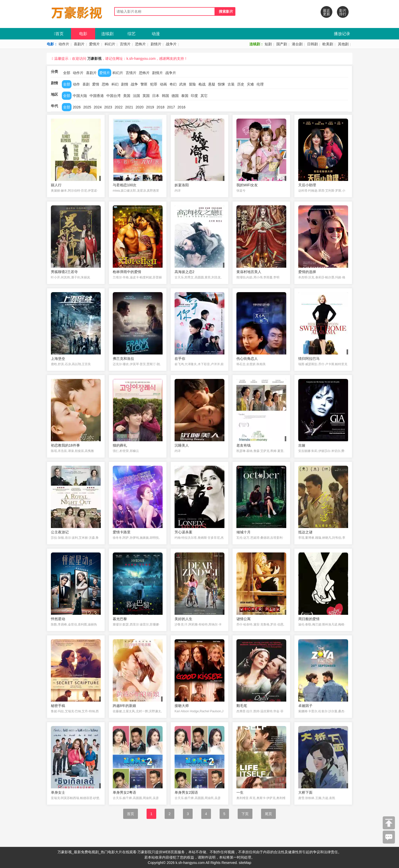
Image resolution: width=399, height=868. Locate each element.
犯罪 (154, 84)
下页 (245, 814)
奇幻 (173, 84)
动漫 (156, 34)
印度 (194, 96)
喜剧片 (79, 44)
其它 (204, 96)
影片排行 (343, 12)
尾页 (268, 814)
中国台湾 (113, 96)
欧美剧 (328, 44)
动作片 (64, 44)
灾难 (250, 84)
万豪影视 (94, 59)
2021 (129, 107)
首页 (59, 34)
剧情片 (156, 44)
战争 (134, 84)
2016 (182, 107)
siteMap (245, 863)
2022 (119, 107)
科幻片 (110, 44)
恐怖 (105, 84)
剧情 (125, 84)
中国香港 (97, 96)
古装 (231, 84)
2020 (140, 107)
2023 (108, 107)
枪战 (202, 84)
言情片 (125, 44)
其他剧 (343, 44)
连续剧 (107, 34)
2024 (98, 107)
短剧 (268, 44)
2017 (171, 107)
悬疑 (212, 84)
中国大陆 (80, 96)
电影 (83, 34)
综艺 (132, 34)
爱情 (96, 84)
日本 (156, 96)
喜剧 (86, 84)
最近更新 (326, 12)
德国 (175, 96)
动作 (76, 84)
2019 (150, 107)
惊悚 (221, 84)
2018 (160, 107)
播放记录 (342, 34)
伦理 (260, 84)
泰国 (185, 96)
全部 (67, 73)
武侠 (183, 84)
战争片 (171, 44)
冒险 (192, 84)
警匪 (144, 84)
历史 (241, 84)
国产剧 (282, 44)
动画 (163, 84)
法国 (136, 96)
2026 (77, 107)
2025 (87, 107)
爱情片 (94, 44)
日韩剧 (312, 44)
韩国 (165, 96)
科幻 (115, 84)
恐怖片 (140, 44)
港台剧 (297, 44)
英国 (146, 96)
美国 (127, 96)
